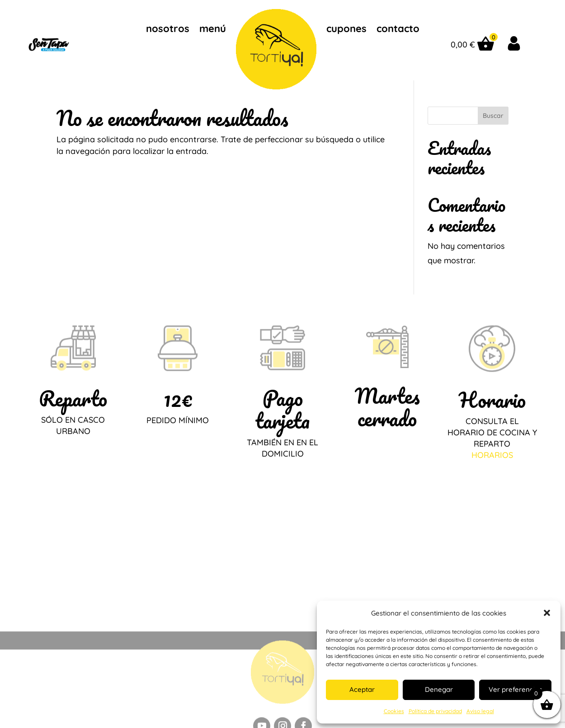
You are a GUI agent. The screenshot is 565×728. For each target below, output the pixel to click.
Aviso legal (480, 711)
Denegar (439, 689)
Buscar (493, 116)
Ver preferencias (515, 689)
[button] (547, 613)
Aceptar (362, 689)
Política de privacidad (435, 711)
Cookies (394, 711)
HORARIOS (492, 455)
